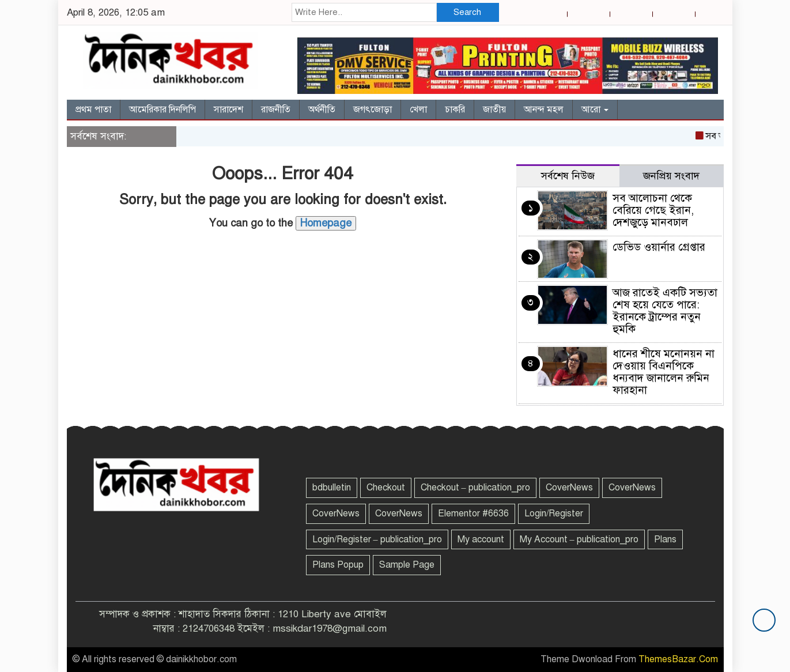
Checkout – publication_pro (475, 488)
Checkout (386, 488)
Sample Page (407, 565)
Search (467, 12)
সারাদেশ (228, 110)
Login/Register (554, 514)
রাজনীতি (276, 110)
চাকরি (455, 110)
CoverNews (569, 488)
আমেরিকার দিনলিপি (162, 110)
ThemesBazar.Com (678, 659)
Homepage (326, 223)
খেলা (418, 110)
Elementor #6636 (473, 514)
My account (481, 539)
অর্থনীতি (322, 110)
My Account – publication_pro (579, 539)
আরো (595, 110)
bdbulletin (332, 488)
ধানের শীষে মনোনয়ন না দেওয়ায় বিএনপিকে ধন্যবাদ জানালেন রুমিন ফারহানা (664, 372)
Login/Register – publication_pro (377, 539)
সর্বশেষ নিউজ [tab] (568, 176)
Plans (665, 539)
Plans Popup (338, 565)
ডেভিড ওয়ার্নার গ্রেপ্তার (659, 247)
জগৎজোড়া (373, 110)
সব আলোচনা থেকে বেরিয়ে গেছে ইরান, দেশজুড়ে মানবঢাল (653, 210)
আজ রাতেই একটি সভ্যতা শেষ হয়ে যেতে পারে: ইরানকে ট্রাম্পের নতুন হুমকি (665, 311)
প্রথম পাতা (93, 110)
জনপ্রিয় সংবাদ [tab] (671, 176)
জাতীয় (494, 110)
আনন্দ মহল (544, 110)
